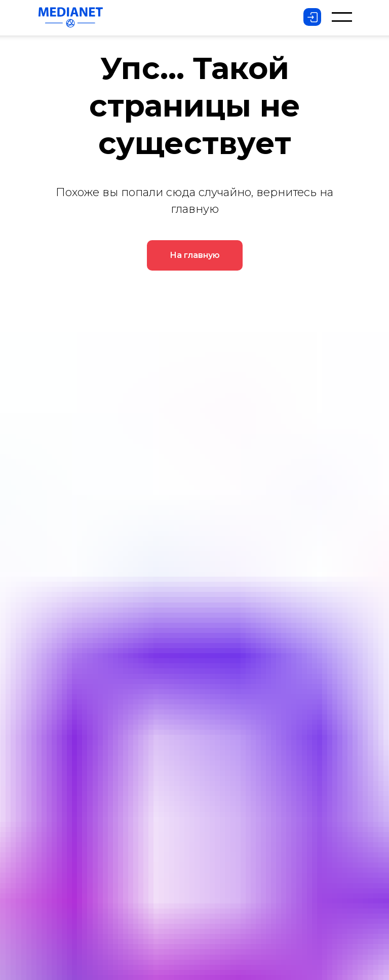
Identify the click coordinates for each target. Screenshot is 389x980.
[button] (342, 17)
